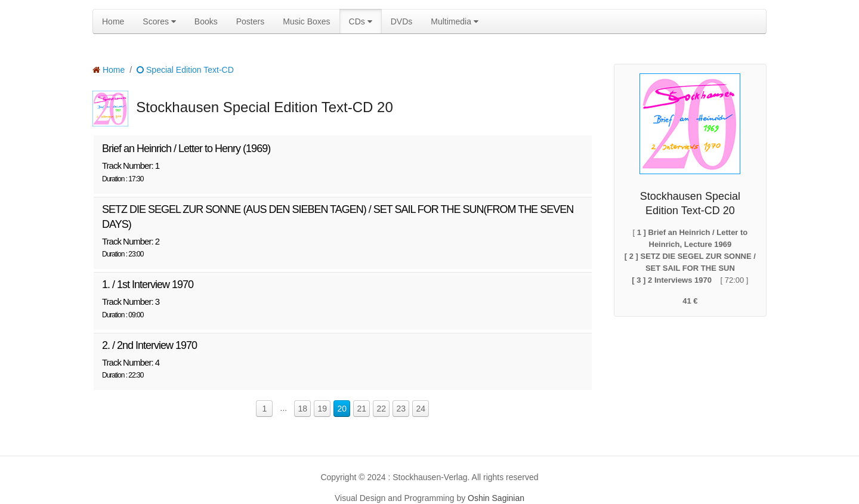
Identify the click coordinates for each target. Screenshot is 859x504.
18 (303, 409)
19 (323, 409)
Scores (159, 21)
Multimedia (455, 21)
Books (206, 21)
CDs (361, 21)
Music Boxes (306, 21)
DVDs (402, 21)
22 (382, 409)
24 (421, 409)
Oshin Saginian (496, 498)
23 (401, 409)
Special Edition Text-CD (185, 70)
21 (362, 409)
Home (113, 21)
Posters (250, 21)
